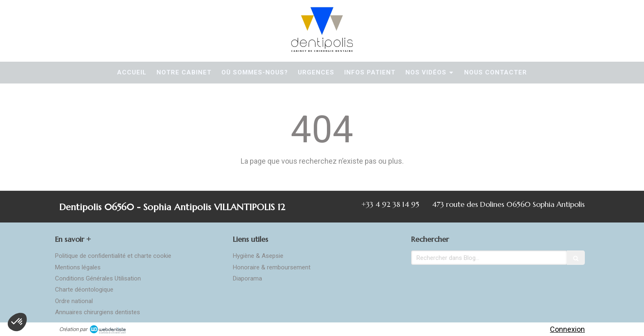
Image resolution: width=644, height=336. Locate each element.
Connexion (567, 329)
